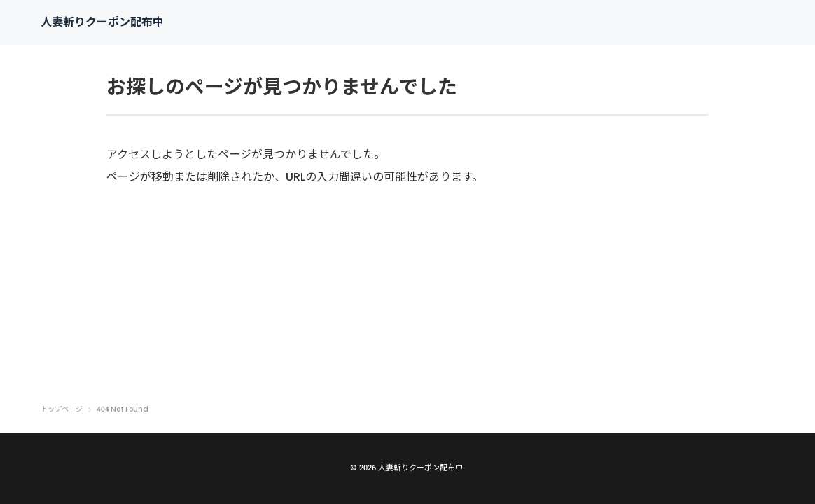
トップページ (62, 409)
